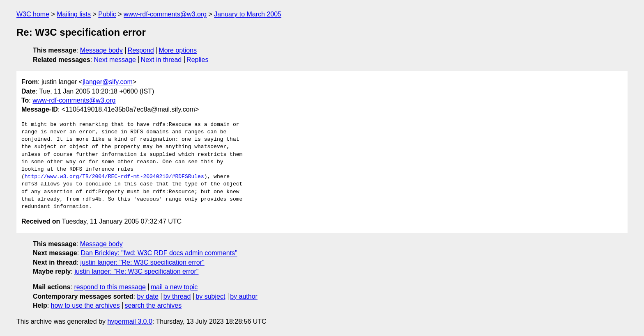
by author (244, 296)
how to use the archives (85, 305)
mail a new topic (174, 287)
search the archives (153, 305)
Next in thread (161, 60)
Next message (115, 60)
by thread (177, 296)
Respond (141, 50)
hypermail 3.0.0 (130, 321)
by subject (210, 296)
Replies (197, 60)
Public (107, 14)
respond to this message (110, 287)
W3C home (33, 14)
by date (147, 296)
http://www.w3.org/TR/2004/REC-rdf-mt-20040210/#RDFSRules (114, 177)
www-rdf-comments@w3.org (165, 14)
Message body (101, 50)
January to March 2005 (248, 14)
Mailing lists (74, 14)
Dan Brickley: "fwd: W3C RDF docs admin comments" (159, 253)
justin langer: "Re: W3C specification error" (143, 262)
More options (178, 50)
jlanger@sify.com (108, 82)
